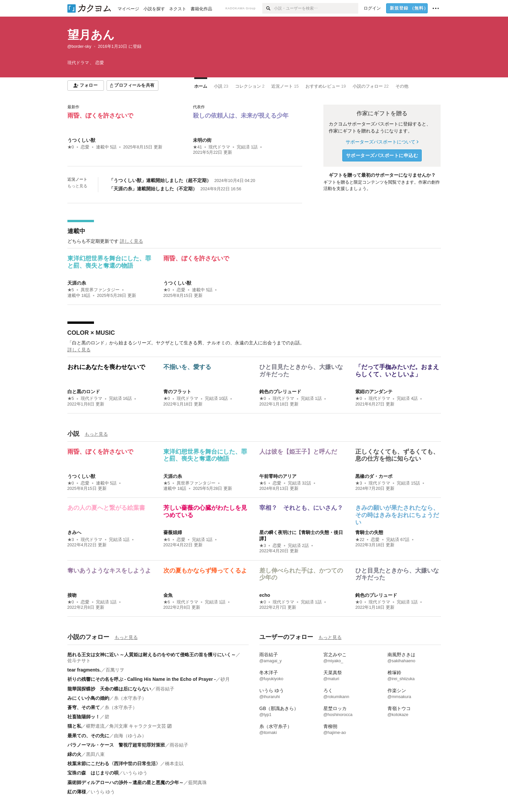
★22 (360, 540)
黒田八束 (95, 754)
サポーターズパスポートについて (382, 142)
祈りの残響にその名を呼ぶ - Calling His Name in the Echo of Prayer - (142, 679)
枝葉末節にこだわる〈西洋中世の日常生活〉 (114, 764)
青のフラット (177, 392)
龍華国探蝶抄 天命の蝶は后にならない (109, 689)
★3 (359, 483)
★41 (197, 147)
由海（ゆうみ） (130, 736)
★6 (263, 483)
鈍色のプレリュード (280, 392)
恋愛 (85, 147)
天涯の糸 (77, 283)
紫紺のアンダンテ (374, 392)
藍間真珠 (198, 782)
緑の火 (74, 754)
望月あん (91, 35)
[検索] (268, 8)
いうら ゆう (135, 773)
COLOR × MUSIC (91, 333)
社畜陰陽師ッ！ (84, 717)
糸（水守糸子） (130, 698)
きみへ (74, 532)
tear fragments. (84, 670)
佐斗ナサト (79, 661)
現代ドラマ (219, 147)
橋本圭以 (174, 764)
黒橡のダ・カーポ (374, 476)
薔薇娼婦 (173, 532)
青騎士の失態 (369, 532)
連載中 (76, 231)
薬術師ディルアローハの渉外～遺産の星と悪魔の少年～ (126, 782)
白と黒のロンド (84, 392)
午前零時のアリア (278, 476)
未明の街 (202, 140)
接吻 (72, 595)
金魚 (168, 595)
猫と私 (74, 726)
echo (265, 595)
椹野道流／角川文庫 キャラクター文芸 (126, 726)
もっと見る (77, 186)
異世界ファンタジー (100, 290)
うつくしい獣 (81, 140)
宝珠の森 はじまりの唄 (93, 773)
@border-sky (79, 46)
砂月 (225, 679)
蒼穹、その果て (84, 707)
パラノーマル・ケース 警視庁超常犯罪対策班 (116, 745)
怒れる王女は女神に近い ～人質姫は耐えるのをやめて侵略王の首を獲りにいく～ (152, 655)
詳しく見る (131, 241)
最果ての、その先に (88, 736)
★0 (71, 147)
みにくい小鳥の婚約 (88, 698)
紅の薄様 (77, 792)
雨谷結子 (165, 689)
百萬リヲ (115, 670)
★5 (71, 290)
